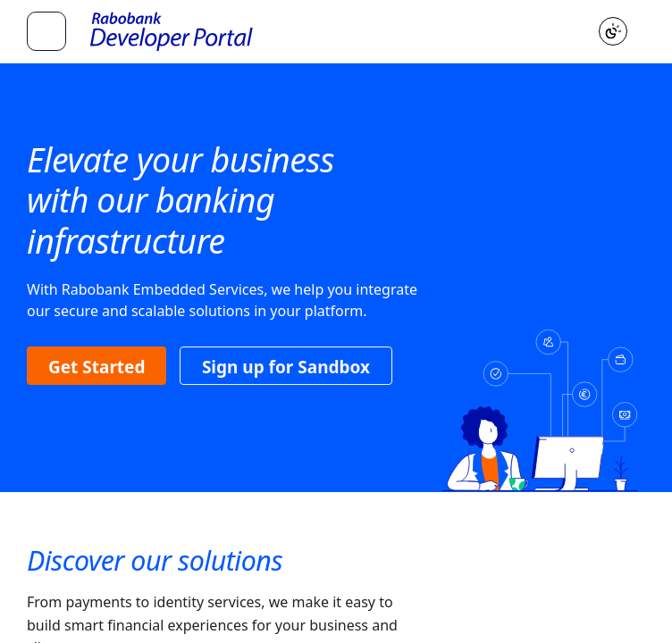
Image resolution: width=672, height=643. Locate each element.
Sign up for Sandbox (286, 367)
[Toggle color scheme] (613, 31)
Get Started (97, 367)
